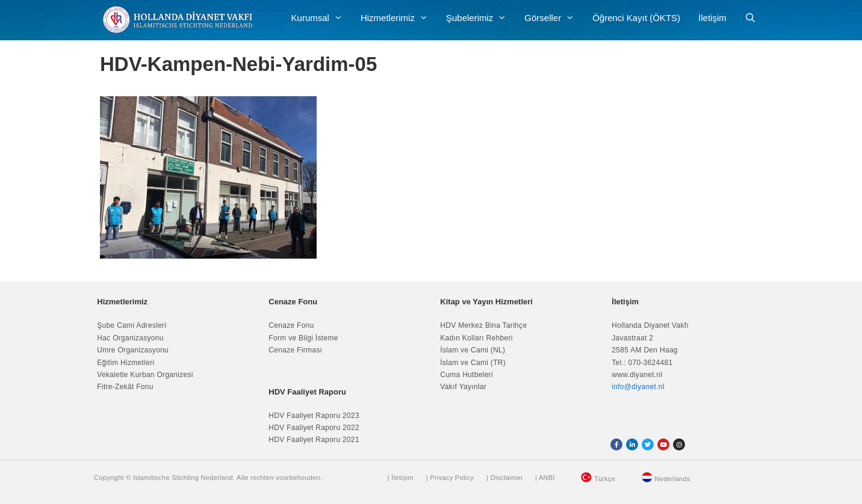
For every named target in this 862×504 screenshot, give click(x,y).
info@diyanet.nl (638, 387)
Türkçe (605, 479)
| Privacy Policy (450, 478)
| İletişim (401, 478)
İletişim (712, 18)
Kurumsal (321, 18)
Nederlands (673, 479)
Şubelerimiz (481, 18)
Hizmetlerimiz (399, 18)
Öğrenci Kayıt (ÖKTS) (636, 18)
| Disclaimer (505, 478)
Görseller (554, 18)
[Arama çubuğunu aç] (750, 18)
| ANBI (545, 478)
